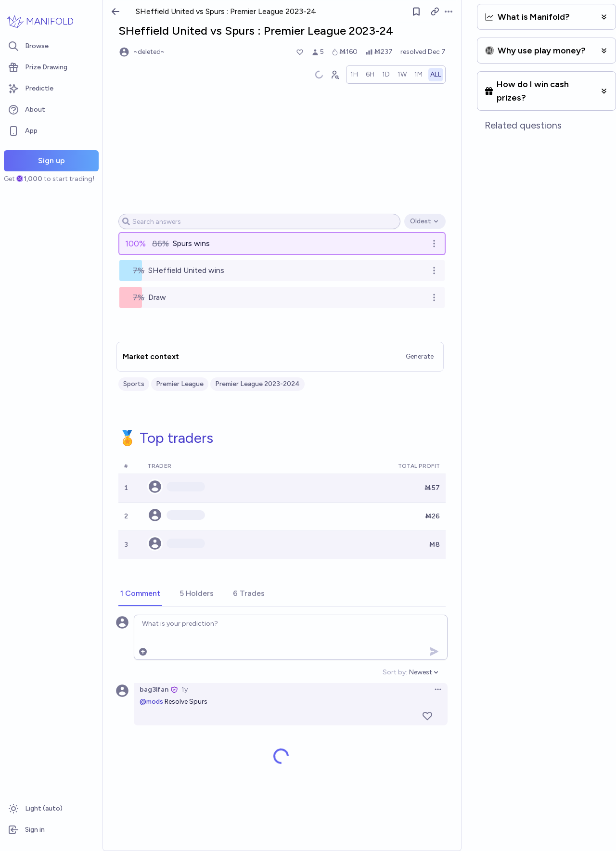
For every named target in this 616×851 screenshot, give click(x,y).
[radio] (355, 75)
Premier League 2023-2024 (257, 384)
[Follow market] (416, 12)
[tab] (140, 594)
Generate (420, 356)
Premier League (180, 384)
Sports (134, 384)
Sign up (51, 161)
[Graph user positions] (335, 75)
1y (185, 690)
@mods (151, 702)
